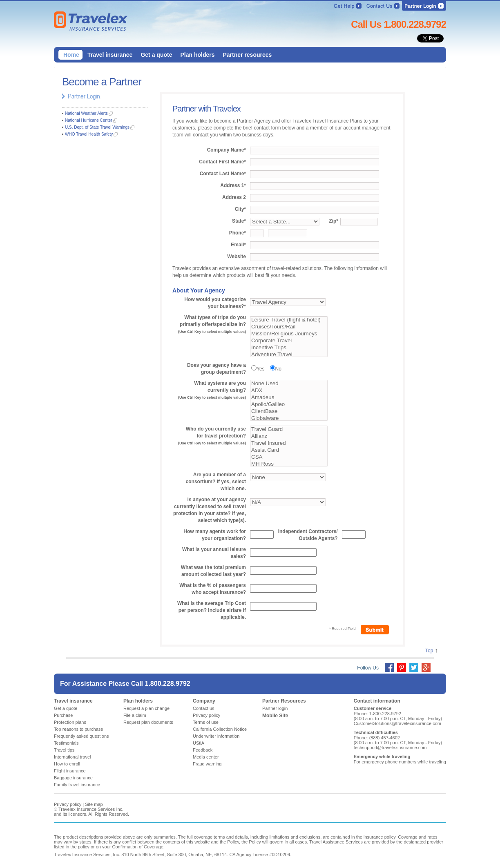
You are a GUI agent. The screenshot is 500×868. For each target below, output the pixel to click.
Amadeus (289, 398)
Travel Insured (289, 443)
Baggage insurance (73, 778)
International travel (73, 757)
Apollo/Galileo (289, 405)
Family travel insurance (77, 785)
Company (204, 701)
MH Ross (289, 464)
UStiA (199, 743)
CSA (289, 457)
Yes (261, 369)
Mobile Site (275, 716)
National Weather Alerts (86, 113)
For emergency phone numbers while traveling (400, 762)
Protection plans (70, 722)
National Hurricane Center (89, 120)
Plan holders (138, 701)
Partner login (275, 708)
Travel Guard (289, 430)
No (278, 369)
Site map (94, 804)
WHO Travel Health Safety (89, 134)
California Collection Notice (220, 729)
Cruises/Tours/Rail (289, 327)
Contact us (204, 708)
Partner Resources (284, 701)
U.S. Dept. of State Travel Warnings (97, 127)
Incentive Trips (289, 348)
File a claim (135, 715)
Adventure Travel (289, 355)
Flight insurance (70, 771)
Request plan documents (148, 722)
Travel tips (64, 750)
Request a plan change (146, 708)
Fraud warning (207, 764)
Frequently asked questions (81, 736)
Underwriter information (216, 736)
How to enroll (67, 764)
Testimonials (66, 743)
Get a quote (66, 708)
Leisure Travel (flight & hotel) (289, 320)
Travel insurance (73, 701)
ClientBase (289, 412)
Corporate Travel (289, 341)
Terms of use (206, 722)
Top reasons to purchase (78, 729)
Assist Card (289, 450)
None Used (289, 384)
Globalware (289, 418)
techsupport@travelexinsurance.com (390, 748)
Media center (206, 757)
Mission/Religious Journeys (289, 334)
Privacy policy (206, 715)
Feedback (203, 750)
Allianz (289, 436)
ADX (289, 391)
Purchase (63, 715)
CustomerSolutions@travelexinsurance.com (397, 723)
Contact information (377, 701)
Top (429, 651)
